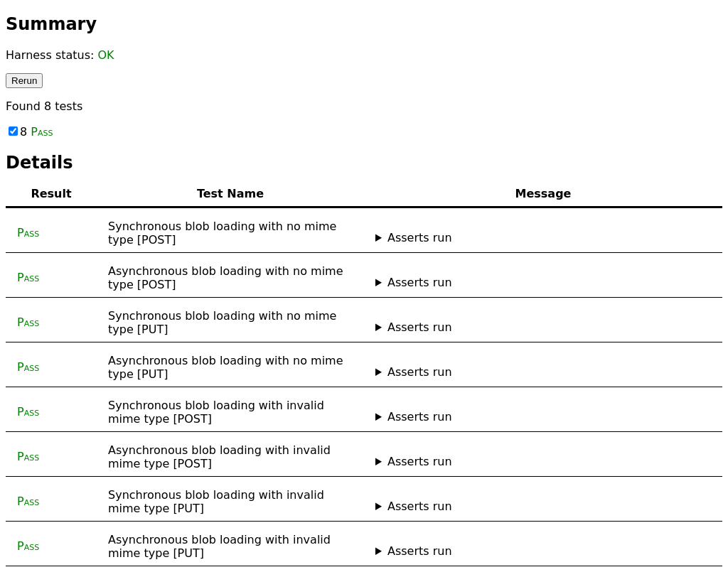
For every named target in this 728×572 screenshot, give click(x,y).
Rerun (24, 81)
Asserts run (420, 238)
